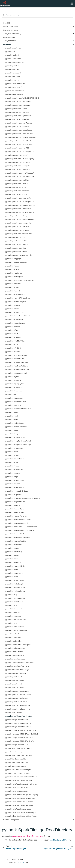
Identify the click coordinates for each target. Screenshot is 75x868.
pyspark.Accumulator (13, 59)
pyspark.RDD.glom (12, 377)
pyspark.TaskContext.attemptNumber (19, 748)
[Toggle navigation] (72, 4)
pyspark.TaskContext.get (14, 752)
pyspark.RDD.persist (13, 473)
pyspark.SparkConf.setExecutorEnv (18, 695)
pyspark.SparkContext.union (16, 248)
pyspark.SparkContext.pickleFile (17, 184)
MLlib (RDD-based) (9, 41)
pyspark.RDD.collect (13, 291)
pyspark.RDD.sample (13, 505)
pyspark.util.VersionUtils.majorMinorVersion (21, 816)
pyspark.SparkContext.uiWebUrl (17, 244)
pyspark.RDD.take (12, 577)
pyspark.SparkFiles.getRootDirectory (19, 716)
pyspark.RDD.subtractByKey (15, 566)
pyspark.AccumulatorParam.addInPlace (20, 662)
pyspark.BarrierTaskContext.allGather (19, 780)
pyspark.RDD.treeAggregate (15, 598)
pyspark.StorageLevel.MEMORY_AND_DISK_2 (22, 734)
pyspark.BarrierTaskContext (15, 84)
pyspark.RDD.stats (12, 555)
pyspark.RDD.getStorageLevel (16, 373)
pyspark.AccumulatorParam (15, 62)
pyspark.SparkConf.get (14, 677)
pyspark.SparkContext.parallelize (17, 180)
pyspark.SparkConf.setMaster (16, 702)
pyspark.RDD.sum (12, 570)
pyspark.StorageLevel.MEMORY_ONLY (19, 738)
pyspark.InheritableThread (15, 91)
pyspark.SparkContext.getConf (16, 155)
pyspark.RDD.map (12, 434)
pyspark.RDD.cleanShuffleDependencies (20, 280)
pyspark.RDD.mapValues (14, 448)
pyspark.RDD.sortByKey (14, 552)
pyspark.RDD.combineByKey (15, 302)
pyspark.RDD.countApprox (15, 312)
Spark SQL (6, 23)
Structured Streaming (10, 30)
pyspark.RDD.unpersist (14, 609)
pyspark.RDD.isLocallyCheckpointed (18, 409)
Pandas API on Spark (10, 26)
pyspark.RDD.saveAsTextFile (16, 541)
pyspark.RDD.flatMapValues (15, 341)
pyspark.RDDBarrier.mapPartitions (18, 773)
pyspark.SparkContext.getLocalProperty (20, 159)
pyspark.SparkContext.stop (15, 237)
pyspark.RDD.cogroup (13, 287)
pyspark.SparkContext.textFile (16, 241)
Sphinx (21, 862)
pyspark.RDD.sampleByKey (15, 509)
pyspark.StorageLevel (13, 73)
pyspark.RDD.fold (12, 344)
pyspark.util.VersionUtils (14, 94)
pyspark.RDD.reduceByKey (15, 487)
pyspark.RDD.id (11, 394)
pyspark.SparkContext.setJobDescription (20, 205)
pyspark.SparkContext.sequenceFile (18, 198)
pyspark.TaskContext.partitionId (17, 759)
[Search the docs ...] (37, 15)
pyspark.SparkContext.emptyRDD (17, 148)
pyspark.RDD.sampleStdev (15, 512)
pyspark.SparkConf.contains (16, 673)
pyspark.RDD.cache (12, 269)
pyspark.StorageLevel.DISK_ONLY (17, 720)
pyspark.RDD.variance (13, 616)
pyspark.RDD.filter (12, 330)
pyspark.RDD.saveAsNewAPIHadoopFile (20, 530)
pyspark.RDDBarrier (12, 80)
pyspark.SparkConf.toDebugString (18, 709)
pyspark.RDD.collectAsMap (15, 294)
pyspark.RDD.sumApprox (14, 573)
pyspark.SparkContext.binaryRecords (19, 123)
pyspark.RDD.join (11, 412)
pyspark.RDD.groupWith (14, 387)
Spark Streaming (9, 37)
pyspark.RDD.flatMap (13, 337)
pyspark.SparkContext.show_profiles (18, 223)
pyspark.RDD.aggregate (14, 259)
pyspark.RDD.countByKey (14, 319)
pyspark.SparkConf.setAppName (17, 691)
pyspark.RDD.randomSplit (15, 480)
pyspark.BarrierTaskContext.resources (19, 805)
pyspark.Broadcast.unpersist (16, 648)
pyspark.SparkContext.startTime (17, 230)
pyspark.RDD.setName (13, 544)
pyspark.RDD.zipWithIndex (15, 627)
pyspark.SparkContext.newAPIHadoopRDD (21, 176)
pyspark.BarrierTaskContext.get (17, 791)
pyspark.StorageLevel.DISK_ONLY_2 (18, 723)
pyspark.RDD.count (12, 309)
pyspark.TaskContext (13, 76)
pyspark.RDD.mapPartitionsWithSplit (18, 445)
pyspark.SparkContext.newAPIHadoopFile (20, 173)
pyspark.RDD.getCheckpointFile (17, 362)
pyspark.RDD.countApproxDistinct (18, 316)
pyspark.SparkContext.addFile (16, 109)
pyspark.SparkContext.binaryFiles (17, 119)
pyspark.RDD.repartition (14, 495)
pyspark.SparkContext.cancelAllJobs (19, 130)
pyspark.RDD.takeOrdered (15, 580)
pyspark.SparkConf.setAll (14, 687)
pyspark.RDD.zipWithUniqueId (16, 630)
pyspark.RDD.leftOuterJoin (15, 423)
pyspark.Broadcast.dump (14, 637)
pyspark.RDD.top (11, 595)
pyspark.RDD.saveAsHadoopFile (17, 523)
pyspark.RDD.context (13, 305)
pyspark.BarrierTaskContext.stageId (18, 809)
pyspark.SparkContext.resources (17, 191)
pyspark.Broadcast (12, 55)
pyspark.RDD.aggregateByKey (16, 262)
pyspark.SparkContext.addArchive (18, 105)
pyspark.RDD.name (12, 466)
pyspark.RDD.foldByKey (14, 348)
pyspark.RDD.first (12, 334)
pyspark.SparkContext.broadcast (17, 127)
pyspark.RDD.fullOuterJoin (15, 359)
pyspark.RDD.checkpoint (14, 277)
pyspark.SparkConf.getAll (15, 680)
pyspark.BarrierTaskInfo (14, 87)
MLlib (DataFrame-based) (12, 34)
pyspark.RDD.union (12, 605)
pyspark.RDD (10, 51)
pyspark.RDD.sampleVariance (16, 516)
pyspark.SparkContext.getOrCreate (18, 162)
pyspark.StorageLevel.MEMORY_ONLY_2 (20, 741)
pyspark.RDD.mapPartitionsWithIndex (19, 441)
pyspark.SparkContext (13, 48)
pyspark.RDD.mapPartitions (15, 437)
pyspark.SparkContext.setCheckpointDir (20, 202)
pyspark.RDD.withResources (15, 620)
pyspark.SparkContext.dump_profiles (19, 144)
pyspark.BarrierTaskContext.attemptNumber (21, 784)
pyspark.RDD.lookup (13, 430)
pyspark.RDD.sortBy (12, 548)
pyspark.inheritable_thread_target (17, 670)
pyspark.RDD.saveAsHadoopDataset (18, 520)
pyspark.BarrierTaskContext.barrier (18, 787)
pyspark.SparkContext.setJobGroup (18, 209)
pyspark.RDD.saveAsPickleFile (16, 534)
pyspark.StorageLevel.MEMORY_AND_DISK (21, 730)
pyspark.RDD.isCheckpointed (16, 402)
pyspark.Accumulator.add (15, 655)
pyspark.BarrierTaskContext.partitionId (19, 802)
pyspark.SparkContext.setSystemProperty (20, 219)
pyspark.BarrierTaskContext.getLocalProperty (22, 795)
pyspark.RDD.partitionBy (14, 469)
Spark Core (7, 44)
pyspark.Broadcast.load (14, 641)
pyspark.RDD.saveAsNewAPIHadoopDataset (21, 527)
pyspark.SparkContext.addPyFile (17, 112)
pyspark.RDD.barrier (13, 266)
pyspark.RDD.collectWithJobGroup (18, 298)
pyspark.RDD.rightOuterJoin (15, 502)
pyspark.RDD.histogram (14, 391)
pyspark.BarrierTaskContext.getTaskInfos (20, 798)
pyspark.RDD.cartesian (14, 273)
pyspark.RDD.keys (12, 419)
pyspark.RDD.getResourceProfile (17, 369)
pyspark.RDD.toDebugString (15, 587)
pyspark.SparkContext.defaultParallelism (20, 141)
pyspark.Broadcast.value (14, 652)
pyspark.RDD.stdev (12, 559)
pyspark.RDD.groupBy (13, 380)
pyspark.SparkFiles (12, 69)
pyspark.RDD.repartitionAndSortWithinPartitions (23, 498)
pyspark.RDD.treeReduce (14, 602)
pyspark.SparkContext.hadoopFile (18, 166)
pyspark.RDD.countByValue (15, 323)
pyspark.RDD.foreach (13, 352)
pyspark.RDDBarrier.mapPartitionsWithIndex (21, 777)
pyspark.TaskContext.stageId (16, 766)
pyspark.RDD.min (12, 462)
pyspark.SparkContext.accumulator (18, 101)
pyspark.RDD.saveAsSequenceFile (18, 537)
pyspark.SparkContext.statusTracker (18, 234)
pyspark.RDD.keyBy (12, 416)
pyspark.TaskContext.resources (17, 762)
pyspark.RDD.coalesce (13, 284)
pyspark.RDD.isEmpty (13, 405)
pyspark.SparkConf (12, 66)
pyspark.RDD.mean (12, 455)
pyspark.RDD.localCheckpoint (16, 427)
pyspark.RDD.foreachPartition (16, 355)
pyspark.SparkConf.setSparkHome (18, 705)
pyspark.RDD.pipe (12, 477)
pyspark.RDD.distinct (13, 327)
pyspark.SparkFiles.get (14, 712)
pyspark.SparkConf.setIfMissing (17, 698)
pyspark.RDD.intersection (14, 398)
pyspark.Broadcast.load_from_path (18, 645)
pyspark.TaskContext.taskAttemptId (18, 770)
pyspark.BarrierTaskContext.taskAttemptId (21, 813)
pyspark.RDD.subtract (13, 562)
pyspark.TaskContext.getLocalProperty (19, 755)
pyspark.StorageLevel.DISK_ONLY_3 (18, 727)
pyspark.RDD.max (12, 452)
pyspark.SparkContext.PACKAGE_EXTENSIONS (22, 98)
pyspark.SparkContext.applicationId (18, 116)
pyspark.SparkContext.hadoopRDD (18, 169)
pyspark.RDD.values (12, 612)
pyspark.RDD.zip (11, 623)
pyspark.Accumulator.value (15, 659)
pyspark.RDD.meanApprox (15, 459)
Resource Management (11, 820)
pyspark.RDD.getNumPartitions (17, 366)
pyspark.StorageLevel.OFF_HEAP (17, 745)
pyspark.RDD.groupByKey (14, 384)
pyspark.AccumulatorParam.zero (17, 666)
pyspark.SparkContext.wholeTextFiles (19, 255)
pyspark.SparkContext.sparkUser (17, 227)
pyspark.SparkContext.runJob (16, 194)
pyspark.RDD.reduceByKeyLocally (17, 491)
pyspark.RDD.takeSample (14, 584)
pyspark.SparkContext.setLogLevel (18, 216)
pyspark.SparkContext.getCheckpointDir (20, 151)
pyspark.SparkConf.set (14, 684)
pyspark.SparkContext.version (16, 252)
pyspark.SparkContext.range (16, 187)
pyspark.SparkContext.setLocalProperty (20, 212)
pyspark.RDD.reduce (13, 484)
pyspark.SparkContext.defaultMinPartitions (21, 137)
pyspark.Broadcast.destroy (15, 634)
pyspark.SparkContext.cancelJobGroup (19, 134)
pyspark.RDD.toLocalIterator (15, 591)
